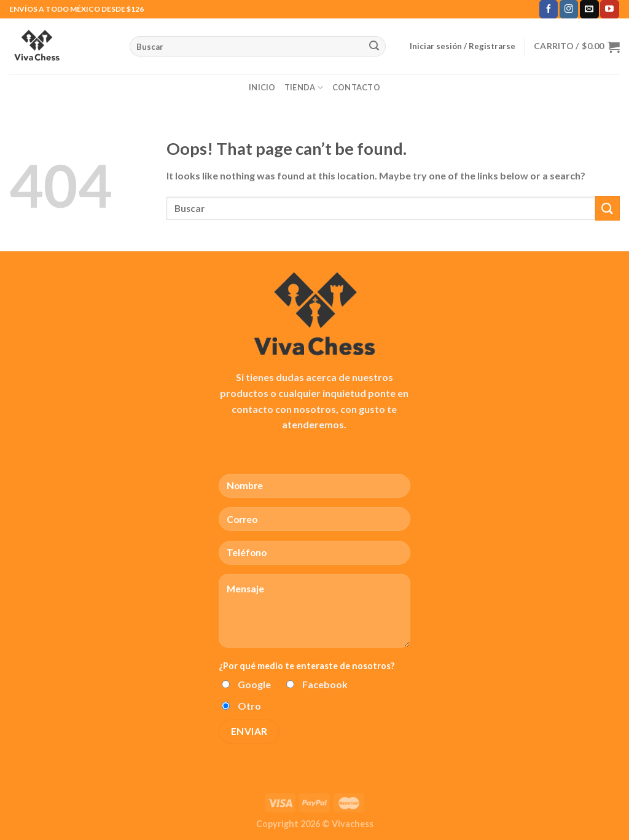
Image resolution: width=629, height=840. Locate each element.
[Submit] (374, 47)
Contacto (356, 87)
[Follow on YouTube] (609, 9)
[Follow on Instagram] (569, 9)
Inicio (262, 87)
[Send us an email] (589, 9)
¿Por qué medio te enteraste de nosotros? (307, 666)
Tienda (304, 88)
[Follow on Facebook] (549, 9)
